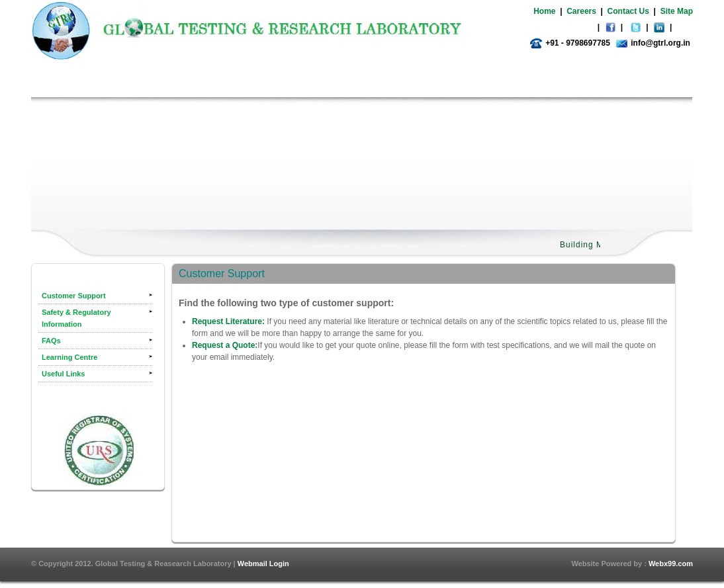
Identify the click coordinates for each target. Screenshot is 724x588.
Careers (581, 11)
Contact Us (628, 11)
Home (544, 11)
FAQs (51, 341)
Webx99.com (671, 564)
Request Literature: (228, 321)
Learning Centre (69, 357)
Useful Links (63, 374)
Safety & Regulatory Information (76, 318)
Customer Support (74, 296)
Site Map (677, 11)
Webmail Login (263, 564)
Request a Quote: (225, 345)
